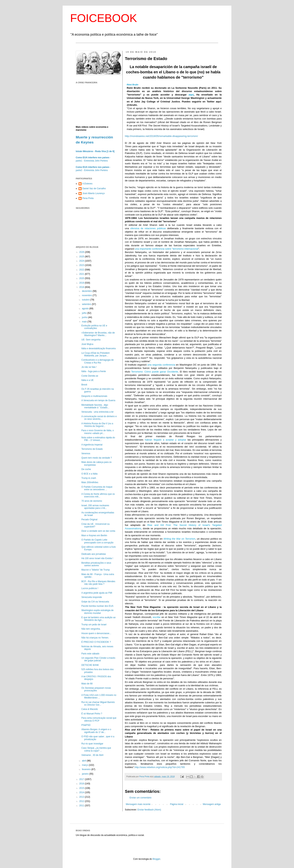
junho (85, 317)
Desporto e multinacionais (94, 396)
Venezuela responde (92, 597)
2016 (82, 784)
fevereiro (87, 769)
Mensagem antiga (212, 804)
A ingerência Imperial (92, 445)
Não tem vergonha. (91, 629)
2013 (82, 797)
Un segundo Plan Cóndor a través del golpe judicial (98, 659)
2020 (82, 278)
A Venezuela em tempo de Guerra (98, 400)
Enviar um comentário (141, 798)
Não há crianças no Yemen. (95, 638)
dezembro (87, 291)
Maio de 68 (87, 684)
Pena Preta (88, 198)
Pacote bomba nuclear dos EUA (97, 606)
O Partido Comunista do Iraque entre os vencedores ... (97, 488)
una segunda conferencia (161, 365)
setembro (87, 304)
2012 (82, 801)
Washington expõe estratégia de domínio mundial (97, 612)
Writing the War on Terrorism (179, 539)
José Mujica (87, 344)
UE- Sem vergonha (91, 340)
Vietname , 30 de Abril (92, 755)
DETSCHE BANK (90, 665)
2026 (82, 252)
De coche (86, 469)
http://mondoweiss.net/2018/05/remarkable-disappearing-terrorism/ (161, 136)
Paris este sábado (90, 654)
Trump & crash (89, 478)
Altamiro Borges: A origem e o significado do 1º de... (96, 731)
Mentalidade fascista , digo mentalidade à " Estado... (95, 406)
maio (85, 322)
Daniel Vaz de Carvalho (94, 188)
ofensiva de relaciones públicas (148, 228)
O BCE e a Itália (89, 474)
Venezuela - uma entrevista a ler (97, 412)
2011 (82, 806)
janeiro (86, 774)
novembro (87, 295)
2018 (82, 287)
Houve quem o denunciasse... (96, 633)
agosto (86, 309)
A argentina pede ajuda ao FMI (97, 593)
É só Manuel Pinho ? (92, 714)
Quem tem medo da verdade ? (97, 458)
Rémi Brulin (133, 85)
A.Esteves (87, 184)
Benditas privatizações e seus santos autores (96, 564)
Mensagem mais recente (138, 804)
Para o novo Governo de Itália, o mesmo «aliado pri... (98, 432)
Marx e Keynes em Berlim (94, 535)
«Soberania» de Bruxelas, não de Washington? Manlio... (98, 334)
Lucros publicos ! (90, 588)
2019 (82, 283)
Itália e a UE (87, 380)
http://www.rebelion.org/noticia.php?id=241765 (160, 767)
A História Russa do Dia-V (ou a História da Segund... (97, 425)
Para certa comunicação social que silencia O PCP (99, 719)
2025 (82, 257)
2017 (82, 779)
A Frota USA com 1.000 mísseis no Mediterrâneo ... (99, 696)
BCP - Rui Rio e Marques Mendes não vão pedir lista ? (98, 583)
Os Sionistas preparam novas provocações (96, 689)
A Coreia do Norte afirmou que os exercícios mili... (98, 495)
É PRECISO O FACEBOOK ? (96, 642)
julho (85, 313)
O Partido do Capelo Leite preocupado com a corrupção (97, 541)
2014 (82, 792)
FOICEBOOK (104, 18)
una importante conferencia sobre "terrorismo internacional (167, 249)
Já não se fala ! (89, 367)
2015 (82, 788)
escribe (157, 617)
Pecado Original (89, 520)
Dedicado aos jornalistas (94, 554)
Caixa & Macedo (90, 709)
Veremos (86, 454)
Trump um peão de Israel (94, 625)
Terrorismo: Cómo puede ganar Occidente (155, 372)
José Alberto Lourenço (93, 193)
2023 (82, 265)
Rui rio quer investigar (92, 744)
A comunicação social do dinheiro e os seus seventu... (99, 418)
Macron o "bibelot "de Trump (96, 570)
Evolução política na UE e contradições (94, 327)
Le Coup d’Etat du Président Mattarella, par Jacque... (95, 354)
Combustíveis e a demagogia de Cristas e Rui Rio (97, 361)
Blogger (156, 859)
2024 (82, 261)
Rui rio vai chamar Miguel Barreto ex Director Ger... (98, 704)
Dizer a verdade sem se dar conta (98, 531)
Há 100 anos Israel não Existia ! (97, 558)
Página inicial (177, 804)
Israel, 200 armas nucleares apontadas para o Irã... (95, 507)
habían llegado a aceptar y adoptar (165, 440)
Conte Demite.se (90, 376)
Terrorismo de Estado (92, 449)
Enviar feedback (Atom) (149, 810)
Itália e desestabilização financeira (99, 348)
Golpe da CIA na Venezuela (95, 602)
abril (84, 761)
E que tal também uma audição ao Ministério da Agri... (99, 619)
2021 (82, 274)
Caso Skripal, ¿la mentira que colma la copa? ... (96, 749)
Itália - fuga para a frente (94, 371)
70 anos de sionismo (92, 501)
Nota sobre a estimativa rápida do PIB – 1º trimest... (98, 439)
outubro (86, 300)
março (85, 765)
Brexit (84, 385)
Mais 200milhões (90, 482)
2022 (82, 270)
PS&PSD (86, 725)
